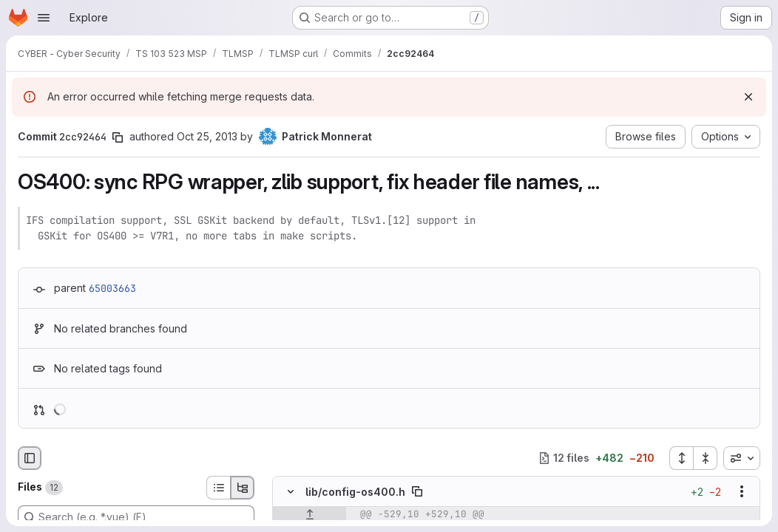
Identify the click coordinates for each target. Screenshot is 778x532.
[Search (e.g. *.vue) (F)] (136, 517)
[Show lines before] (309, 514)
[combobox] (742, 458)
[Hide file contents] (291, 491)
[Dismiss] (748, 97)
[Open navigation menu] (44, 18)
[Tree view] (243, 488)
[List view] (218, 488)
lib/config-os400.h (355, 492)
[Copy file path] (417, 491)
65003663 (112, 288)
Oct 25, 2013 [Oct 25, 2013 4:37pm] (207, 136)
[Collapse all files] (706, 458)
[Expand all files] (681, 458)
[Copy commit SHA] (118, 137)
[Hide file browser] (30, 458)
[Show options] (742, 491)
